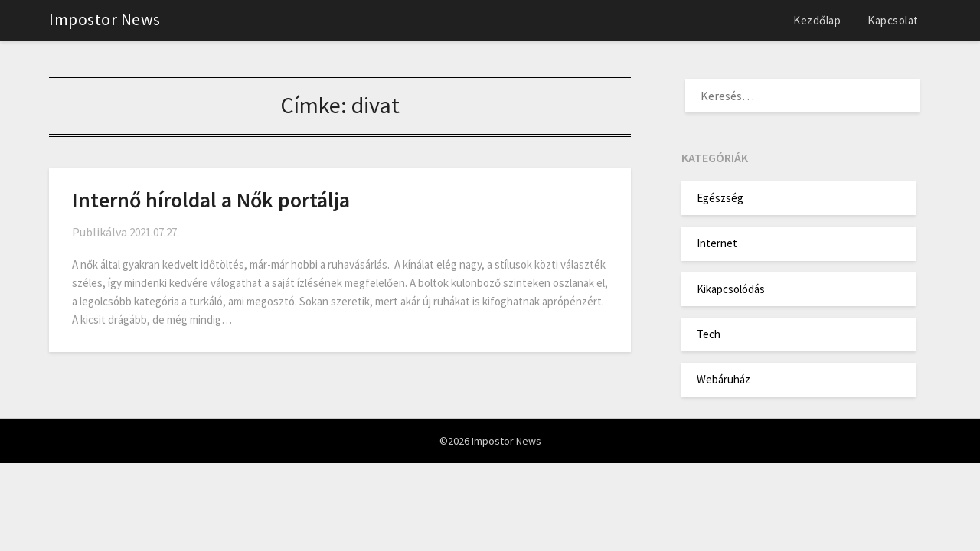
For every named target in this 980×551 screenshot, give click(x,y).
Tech (709, 334)
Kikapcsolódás (731, 289)
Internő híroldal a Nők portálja (211, 200)
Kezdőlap (817, 20)
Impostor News (105, 19)
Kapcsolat (893, 20)
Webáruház (724, 379)
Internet (717, 243)
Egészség (720, 198)
